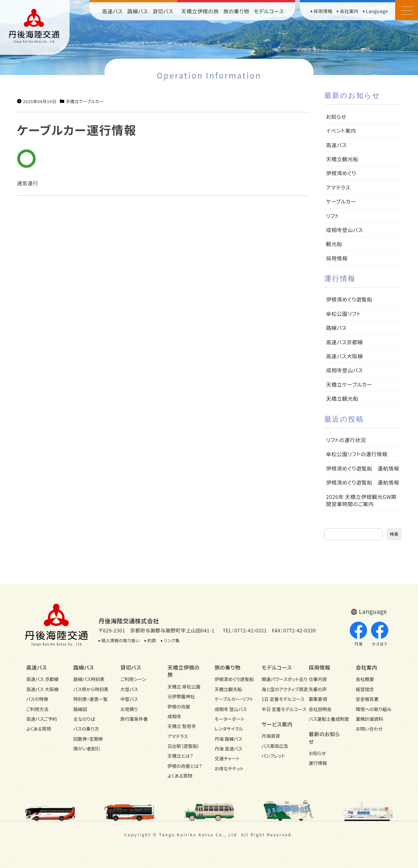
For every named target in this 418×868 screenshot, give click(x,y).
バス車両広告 (275, 746)
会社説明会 (320, 709)
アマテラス (338, 187)
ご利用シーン (133, 679)
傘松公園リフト (343, 314)
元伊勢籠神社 (181, 696)
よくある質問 (39, 729)
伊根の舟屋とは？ (185, 766)
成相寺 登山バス (231, 709)
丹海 (358, 634)
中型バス (129, 699)
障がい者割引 (87, 749)
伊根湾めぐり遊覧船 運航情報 (362, 468)
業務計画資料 (369, 719)
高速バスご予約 (41, 719)
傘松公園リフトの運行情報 (357, 454)
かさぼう (380, 634)
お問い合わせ (369, 729)
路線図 (80, 709)
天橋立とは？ (180, 756)
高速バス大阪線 (344, 356)
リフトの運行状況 (346, 440)
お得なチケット (229, 768)
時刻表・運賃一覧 (90, 699)
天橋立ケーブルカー (85, 101)
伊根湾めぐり (341, 173)
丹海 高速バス (228, 749)
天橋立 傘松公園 (184, 687)
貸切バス (163, 11)
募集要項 (318, 699)
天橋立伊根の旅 (200, 11)
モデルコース (269, 11)
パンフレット (273, 756)
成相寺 (174, 716)
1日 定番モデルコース (280, 699)
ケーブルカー (341, 201)
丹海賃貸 (271, 736)
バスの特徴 (37, 699)
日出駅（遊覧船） (184, 746)
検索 (394, 534)
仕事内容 (318, 679)
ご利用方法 (37, 709)
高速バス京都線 (344, 342)
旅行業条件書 (134, 719)
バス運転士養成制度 (327, 719)
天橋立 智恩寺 (182, 726)
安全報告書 (367, 699)
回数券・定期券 (88, 739)
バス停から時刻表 (91, 689)
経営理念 (365, 689)
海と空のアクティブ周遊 (280, 689)
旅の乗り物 (236, 11)
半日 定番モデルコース (280, 709)
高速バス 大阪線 (42, 689)
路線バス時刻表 (89, 679)
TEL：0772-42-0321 (245, 630)
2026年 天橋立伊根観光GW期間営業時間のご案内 (361, 500)
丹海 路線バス (228, 739)
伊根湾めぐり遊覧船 (349, 299)
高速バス (112, 11)
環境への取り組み (373, 709)
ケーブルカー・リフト (233, 699)
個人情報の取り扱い (121, 640)
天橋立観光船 (342, 159)
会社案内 (349, 11)
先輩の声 (318, 689)
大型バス (129, 689)
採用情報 (323, 11)
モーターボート (229, 719)
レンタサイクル (229, 729)
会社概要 (365, 679)
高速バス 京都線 (42, 679)
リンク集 (172, 640)
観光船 (334, 244)
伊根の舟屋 (179, 706)
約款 (152, 640)
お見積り (129, 709)
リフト (332, 216)
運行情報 (318, 763)
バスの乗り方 (86, 729)
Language (377, 11)
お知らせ (336, 116)
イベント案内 (341, 131)
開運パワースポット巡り (280, 679)
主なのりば (84, 719)
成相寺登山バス (344, 230)
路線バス (138, 11)
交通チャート (227, 758)
